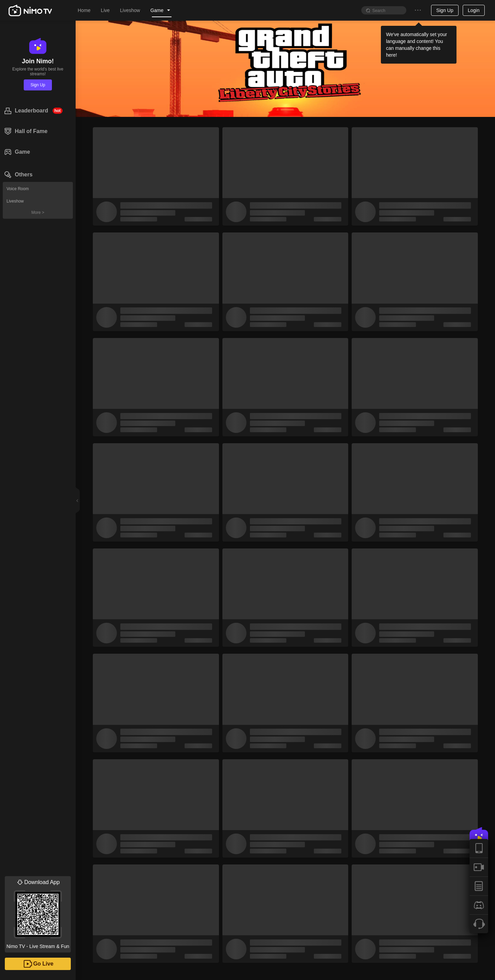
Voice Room (18, 189)
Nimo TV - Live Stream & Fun (38, 913)
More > (38, 213)
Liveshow (15, 201)
